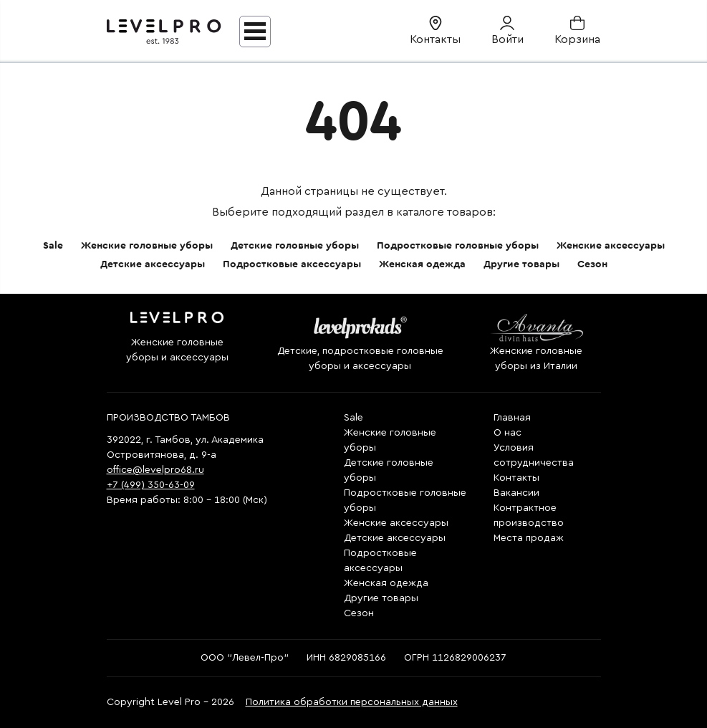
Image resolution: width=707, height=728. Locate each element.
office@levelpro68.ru (155, 470)
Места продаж (529, 538)
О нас (508, 433)
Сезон (592, 264)
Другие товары (521, 264)
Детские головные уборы (295, 246)
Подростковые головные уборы (458, 246)
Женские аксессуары (611, 246)
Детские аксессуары (153, 264)
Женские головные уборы (147, 246)
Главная (512, 418)
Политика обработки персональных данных (352, 702)
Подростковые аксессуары (292, 264)
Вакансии (516, 493)
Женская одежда (422, 264)
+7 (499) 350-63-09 (151, 485)
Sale (53, 246)
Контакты (516, 478)
